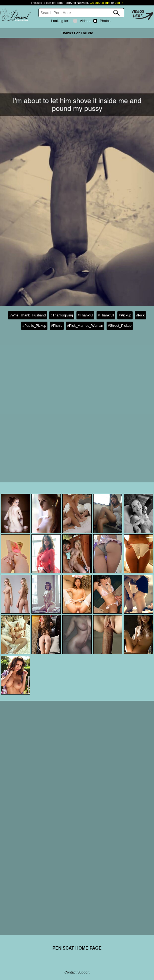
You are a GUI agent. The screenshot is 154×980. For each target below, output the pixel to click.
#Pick (140, 315)
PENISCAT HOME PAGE (77, 948)
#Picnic (57, 326)
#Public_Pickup (34, 326)
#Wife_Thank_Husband (28, 315)
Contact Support (77, 972)
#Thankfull (106, 315)
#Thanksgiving (62, 315)
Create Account (100, 3)
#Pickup (125, 315)
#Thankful (85, 315)
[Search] (81, 13)
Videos (82, 21)
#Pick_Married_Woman (85, 326)
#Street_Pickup (120, 326)
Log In (119, 3)
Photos (102, 21)
